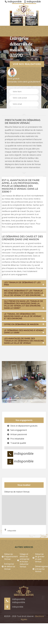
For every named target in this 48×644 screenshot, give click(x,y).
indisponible (13, 2)
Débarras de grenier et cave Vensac (39, 558)
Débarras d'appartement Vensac (9, 557)
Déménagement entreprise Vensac (39, 569)
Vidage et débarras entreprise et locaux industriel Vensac (23, 560)
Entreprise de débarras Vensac (8, 566)
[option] (17, 21)
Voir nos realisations (27, 64)
